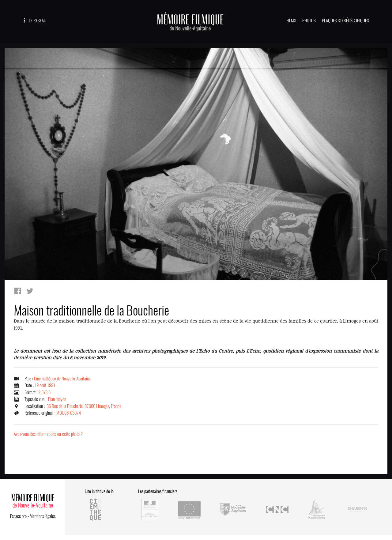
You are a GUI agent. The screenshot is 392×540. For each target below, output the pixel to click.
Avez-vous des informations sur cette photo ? (48, 434)
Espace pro (18, 516)
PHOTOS (309, 21)
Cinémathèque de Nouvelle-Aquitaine (62, 379)
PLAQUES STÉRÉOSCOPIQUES (345, 21)
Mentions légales (43, 516)
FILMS (291, 21)
